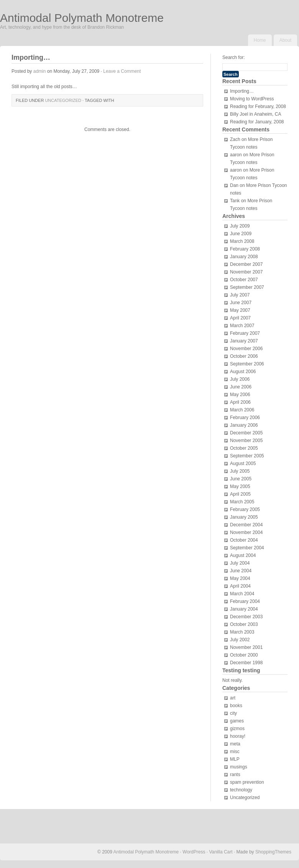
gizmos (237, 729)
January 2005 (244, 517)
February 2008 (245, 249)
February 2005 (245, 509)
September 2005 (247, 456)
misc (235, 752)
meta (235, 744)
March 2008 (242, 241)
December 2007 (246, 264)
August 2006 (243, 372)
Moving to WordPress (252, 99)
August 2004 (243, 555)
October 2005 (244, 448)
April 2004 (240, 586)
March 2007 (242, 326)
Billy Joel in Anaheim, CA (255, 114)
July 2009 (240, 226)
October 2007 (244, 280)
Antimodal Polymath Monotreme (82, 18)
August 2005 (243, 463)
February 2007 (245, 333)
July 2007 (240, 295)
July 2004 (240, 563)
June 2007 (241, 303)
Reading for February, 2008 (258, 106)
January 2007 (244, 341)
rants (235, 775)
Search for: (234, 57)
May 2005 (240, 486)
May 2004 (240, 578)
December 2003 (246, 617)
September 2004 (247, 548)
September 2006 (247, 364)
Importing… (242, 91)
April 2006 (240, 402)
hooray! (238, 736)
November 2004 (246, 532)
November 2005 (246, 441)
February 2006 (245, 418)
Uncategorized (63, 100)
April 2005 (240, 494)
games (237, 721)
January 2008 (244, 257)
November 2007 (246, 272)
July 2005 (240, 471)
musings (239, 767)
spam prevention (247, 782)
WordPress (194, 852)
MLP (235, 759)
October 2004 (244, 540)
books (236, 706)
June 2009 (241, 234)
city (233, 713)
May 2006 (240, 395)
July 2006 (240, 379)
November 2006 (246, 349)
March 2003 (242, 632)
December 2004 (246, 525)
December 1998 (246, 663)
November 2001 (246, 647)
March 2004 (242, 594)
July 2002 (240, 640)
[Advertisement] (38, 826)
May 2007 (240, 310)
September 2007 (247, 287)
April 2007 (240, 318)
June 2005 (241, 479)
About (285, 40)
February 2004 (245, 601)
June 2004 (241, 571)
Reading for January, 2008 (257, 122)
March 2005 (242, 502)
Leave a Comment (122, 71)
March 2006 (242, 410)
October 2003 (244, 624)
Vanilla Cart (221, 852)
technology (241, 790)
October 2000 (244, 655)
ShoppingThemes (273, 852)
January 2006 (244, 425)
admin (40, 71)
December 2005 (246, 433)
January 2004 (244, 609)
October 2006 (244, 356)
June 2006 (241, 387)
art (233, 698)
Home (260, 40)
